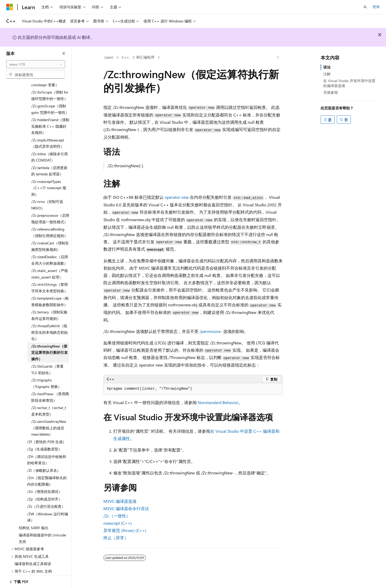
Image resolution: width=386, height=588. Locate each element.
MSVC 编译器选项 (120, 501)
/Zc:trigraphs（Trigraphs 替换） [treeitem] (46, 377)
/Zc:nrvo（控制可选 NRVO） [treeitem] (47, 198)
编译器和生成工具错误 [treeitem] (33, 557)
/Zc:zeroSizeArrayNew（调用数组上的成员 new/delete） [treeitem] (49, 421)
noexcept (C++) (118, 523)
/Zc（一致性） (117, 516)
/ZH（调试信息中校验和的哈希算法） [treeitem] (47, 453)
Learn (109, 57)
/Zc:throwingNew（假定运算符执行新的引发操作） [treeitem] (49, 346)
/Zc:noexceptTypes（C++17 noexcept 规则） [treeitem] (49, 181)
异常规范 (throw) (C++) (125, 530)
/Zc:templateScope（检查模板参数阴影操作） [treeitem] (50, 295)
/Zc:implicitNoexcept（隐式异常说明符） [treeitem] (48, 137)
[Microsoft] (10, 7)
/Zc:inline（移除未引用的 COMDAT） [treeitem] (49, 151)
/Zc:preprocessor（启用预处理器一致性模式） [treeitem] (50, 212)
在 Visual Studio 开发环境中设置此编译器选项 (349, 83)
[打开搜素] (365, 7)
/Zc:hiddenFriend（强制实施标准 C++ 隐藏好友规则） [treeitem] (50, 120)
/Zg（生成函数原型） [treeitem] (45, 442)
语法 (327, 67)
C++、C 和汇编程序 (138, 57)
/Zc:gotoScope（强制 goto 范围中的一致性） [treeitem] (50, 103)
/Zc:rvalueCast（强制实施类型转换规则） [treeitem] (50, 240)
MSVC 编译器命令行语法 (126, 508)
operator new (177, 197)
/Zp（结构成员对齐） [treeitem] (45, 493)
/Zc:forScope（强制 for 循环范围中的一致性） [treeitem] (50, 89)
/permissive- (211, 331)
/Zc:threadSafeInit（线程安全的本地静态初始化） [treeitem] (49, 326)
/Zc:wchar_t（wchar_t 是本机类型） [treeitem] (49, 404)
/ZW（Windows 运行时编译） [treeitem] (48, 511)
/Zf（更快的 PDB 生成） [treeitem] (47, 435)
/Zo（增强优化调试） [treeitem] (45, 485)
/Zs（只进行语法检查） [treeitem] (46, 500)
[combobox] (36, 64)
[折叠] (64, 53)
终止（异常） (116, 538)
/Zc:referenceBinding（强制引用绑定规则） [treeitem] (49, 226)
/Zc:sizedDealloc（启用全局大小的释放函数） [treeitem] (50, 253)
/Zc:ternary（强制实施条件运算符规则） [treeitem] (49, 309)
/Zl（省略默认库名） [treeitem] (44, 464)
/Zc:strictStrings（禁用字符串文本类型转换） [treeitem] (49, 281)
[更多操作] (278, 58)
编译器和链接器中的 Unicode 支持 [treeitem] (42, 532)
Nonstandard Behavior (218, 402)
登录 (376, 7)
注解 (327, 74)
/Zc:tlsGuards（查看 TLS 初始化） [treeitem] (47, 363)
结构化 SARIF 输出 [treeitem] (34, 521)
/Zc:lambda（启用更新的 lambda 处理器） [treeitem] (49, 164)
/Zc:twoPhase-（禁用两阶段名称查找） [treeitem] (50, 391)
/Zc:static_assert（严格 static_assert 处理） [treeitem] (50, 267)
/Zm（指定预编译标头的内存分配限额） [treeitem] (47, 474)
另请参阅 (331, 92)
